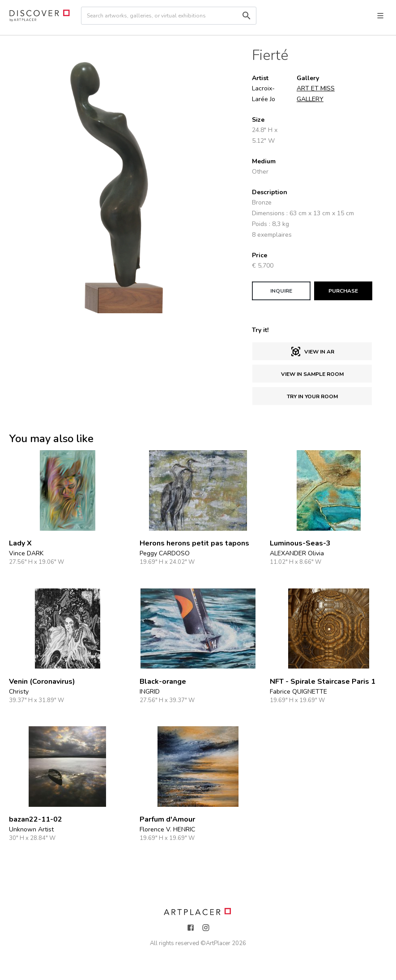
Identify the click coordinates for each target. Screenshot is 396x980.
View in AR (312, 352)
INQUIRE (281, 291)
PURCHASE (343, 291)
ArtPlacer (218, 943)
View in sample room (312, 374)
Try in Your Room (312, 396)
